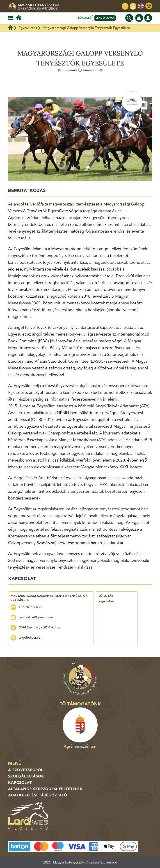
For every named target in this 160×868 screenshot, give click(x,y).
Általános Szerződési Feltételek (45, 789)
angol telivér (107, 601)
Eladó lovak (105, 18)
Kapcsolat (20, 783)
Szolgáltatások (26, 776)
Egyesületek (28, 28)
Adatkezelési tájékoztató (38, 795)
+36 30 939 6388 (31, 607)
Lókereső (85, 18)
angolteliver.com (31, 637)
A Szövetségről (26, 770)
